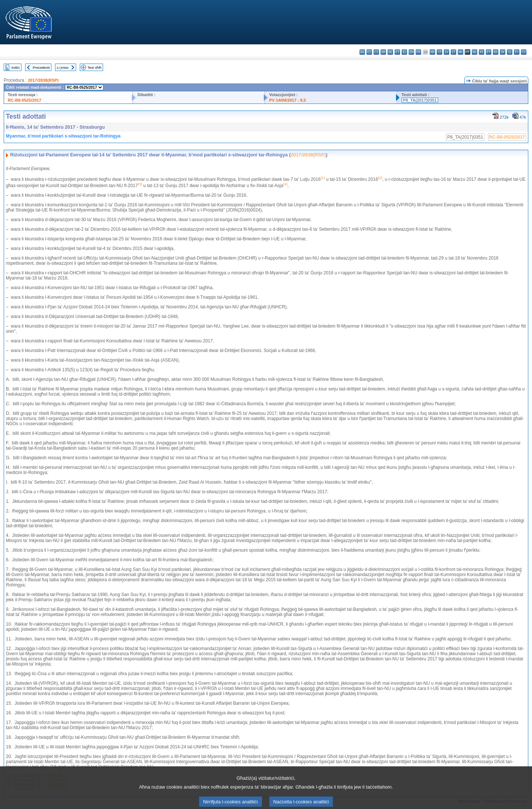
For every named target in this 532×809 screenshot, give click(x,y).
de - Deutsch (390, 52)
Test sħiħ (95, 67)
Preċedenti (41, 67)
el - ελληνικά (404, 52)
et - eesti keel (397, 52)
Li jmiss (63, 67)
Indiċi (16, 67)
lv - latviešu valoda (446, 52)
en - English (411, 52)
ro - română (496, 52)
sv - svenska (524, 52)
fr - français (418, 52)
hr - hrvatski (432, 52)
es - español (369, 52)
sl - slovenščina (510, 52)
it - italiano (439, 52)
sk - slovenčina (503, 52)
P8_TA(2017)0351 (420, 100)
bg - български (362, 52)
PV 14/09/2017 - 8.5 (288, 100)
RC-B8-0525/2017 (25, 100)
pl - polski (482, 52)
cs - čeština (376, 52)
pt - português (489, 52)
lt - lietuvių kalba (453, 52)
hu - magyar (461, 52)
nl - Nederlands (475, 52)
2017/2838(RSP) (43, 80)
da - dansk (383, 52)
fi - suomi (517, 52)
